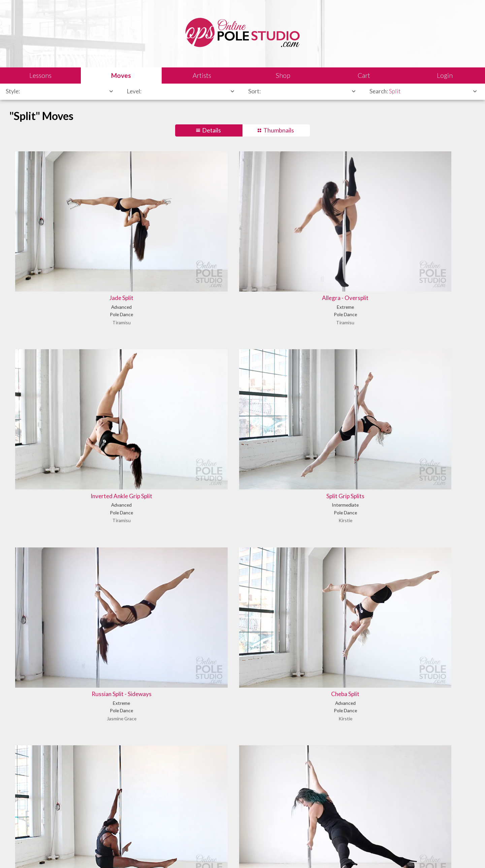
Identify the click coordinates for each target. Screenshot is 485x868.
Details (212, 130)
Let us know (378, 824)
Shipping (111, 853)
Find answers (264, 824)
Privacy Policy (174, 853)
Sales (89, 853)
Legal (71, 853)
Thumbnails (279, 130)
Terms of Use (139, 853)
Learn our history (152, 824)
